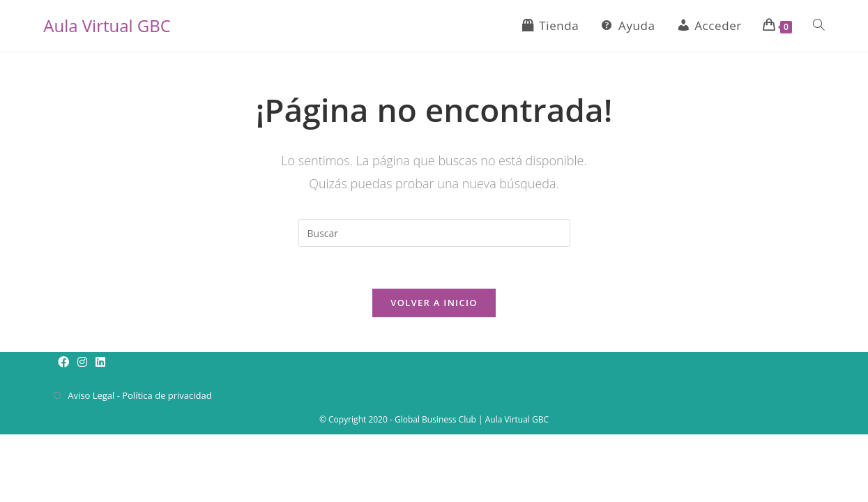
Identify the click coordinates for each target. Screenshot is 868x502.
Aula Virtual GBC (107, 25)
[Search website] (819, 26)
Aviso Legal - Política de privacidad (139, 395)
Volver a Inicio (434, 303)
